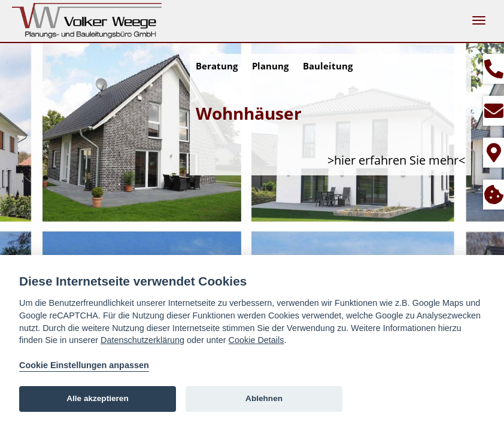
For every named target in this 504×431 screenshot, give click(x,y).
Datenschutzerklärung (142, 340)
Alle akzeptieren (98, 398)
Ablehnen (264, 398)
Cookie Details (256, 340)
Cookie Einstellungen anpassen (84, 365)
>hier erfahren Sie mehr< (396, 160)
